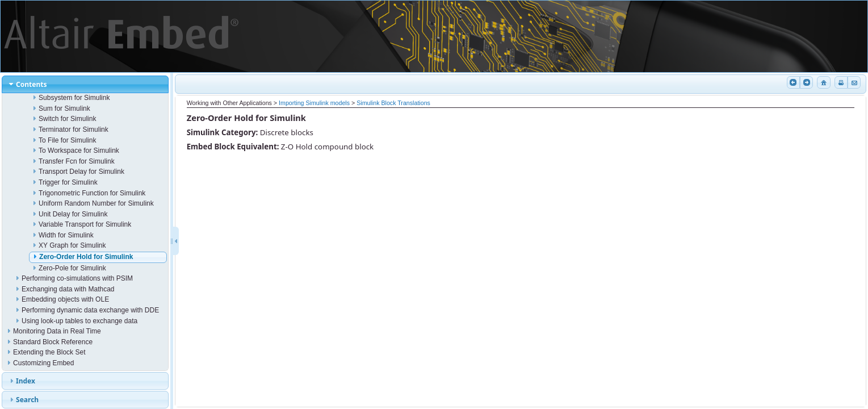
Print (840, 82)
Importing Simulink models (314, 103)
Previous (792, 82)
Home (823, 82)
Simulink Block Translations (393, 103)
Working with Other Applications (229, 103)
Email (853, 82)
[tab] (85, 84)
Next (806, 82)
